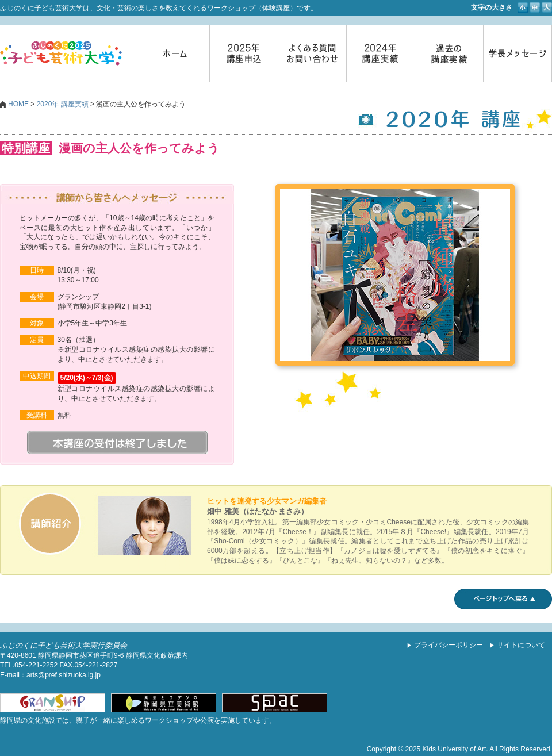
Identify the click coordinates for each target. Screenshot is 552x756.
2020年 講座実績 (63, 104)
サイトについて (521, 645)
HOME (18, 104)
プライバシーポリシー (448, 645)
